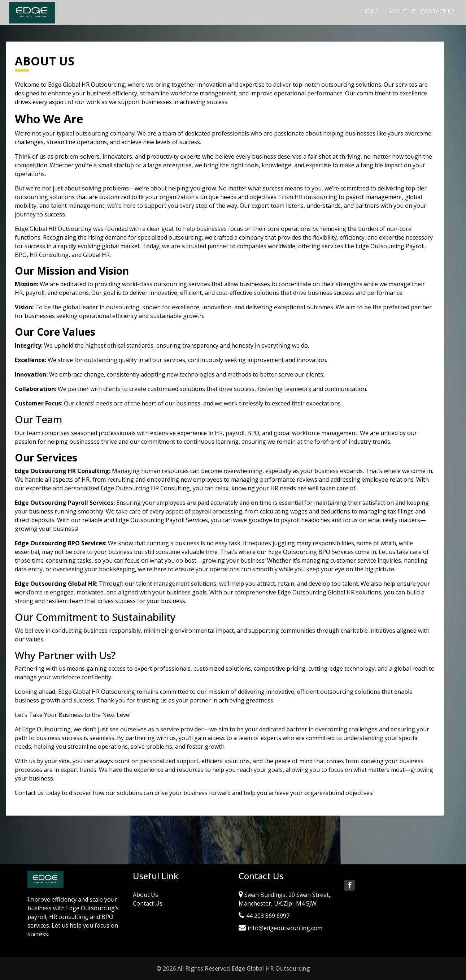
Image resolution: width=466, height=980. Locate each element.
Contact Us (438, 11)
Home (372, 10)
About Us (402, 11)
